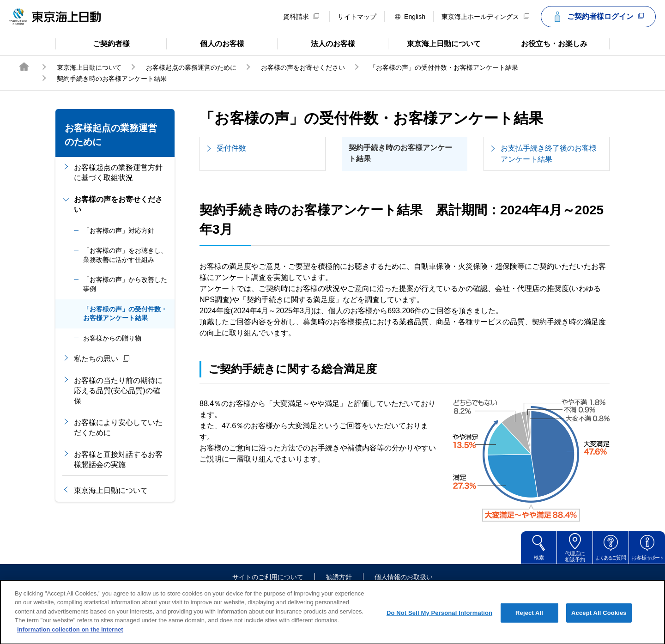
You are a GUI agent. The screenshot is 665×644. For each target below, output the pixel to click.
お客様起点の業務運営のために (191, 67)
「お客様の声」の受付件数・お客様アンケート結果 (444, 67)
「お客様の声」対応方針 (119, 231)
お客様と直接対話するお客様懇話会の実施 (118, 459)
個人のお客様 (205, 43)
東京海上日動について (434, 43)
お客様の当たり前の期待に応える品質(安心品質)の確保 (118, 391)
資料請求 (301, 17)
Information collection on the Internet (70, 639)
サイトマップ (357, 17)
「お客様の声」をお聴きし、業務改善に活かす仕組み (125, 255)
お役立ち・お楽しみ (543, 43)
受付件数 (231, 148)
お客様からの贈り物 (112, 338)
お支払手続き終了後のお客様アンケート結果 (549, 154)
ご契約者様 (93, 43)
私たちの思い (102, 359)
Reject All (529, 623)
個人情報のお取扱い (404, 577)
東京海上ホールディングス (485, 17)
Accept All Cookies (599, 623)
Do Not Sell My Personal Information (439, 623)
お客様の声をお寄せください (303, 67)
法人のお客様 (316, 43)
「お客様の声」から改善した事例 (125, 284)
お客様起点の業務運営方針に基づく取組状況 (118, 173)
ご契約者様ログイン (597, 17)
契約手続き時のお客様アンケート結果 (400, 153)
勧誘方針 (339, 577)
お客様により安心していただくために (118, 428)
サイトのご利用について (268, 577)
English (410, 17)
